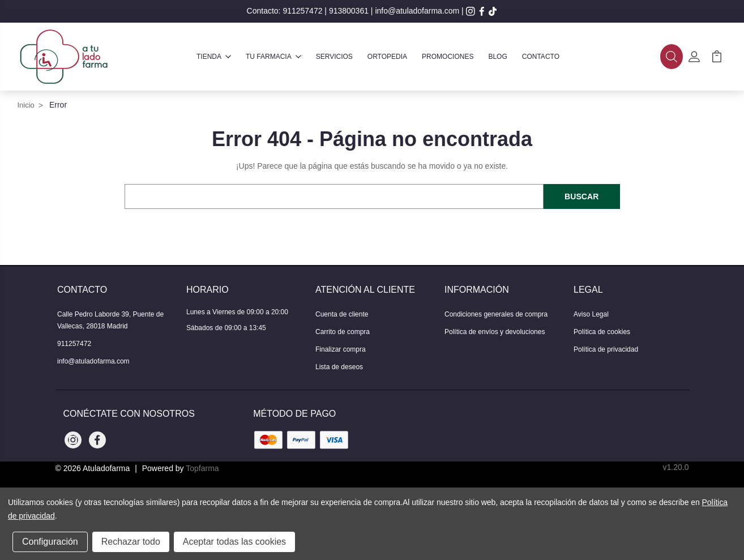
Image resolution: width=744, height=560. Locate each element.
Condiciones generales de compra (496, 314)
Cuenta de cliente (342, 314)
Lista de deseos (339, 367)
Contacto (541, 57)
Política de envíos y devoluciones (495, 332)
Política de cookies (602, 332)
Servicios (334, 57)
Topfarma (202, 468)
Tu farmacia (273, 57)
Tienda (214, 57)
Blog (497, 57)
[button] (672, 57)
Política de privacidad (606, 349)
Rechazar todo (131, 542)
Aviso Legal (591, 314)
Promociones (448, 57)
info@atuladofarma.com (417, 11)
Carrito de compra (343, 332)
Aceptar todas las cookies (234, 542)
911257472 (302, 11)
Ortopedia (387, 57)
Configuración (50, 542)
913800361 (349, 11)
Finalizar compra (341, 349)
